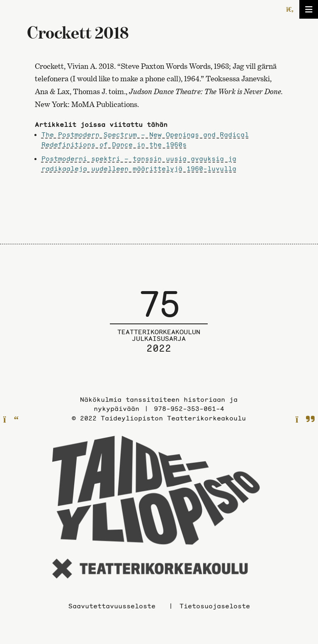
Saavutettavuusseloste (112, 606)
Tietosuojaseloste (215, 606)
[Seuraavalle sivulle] (305, 420)
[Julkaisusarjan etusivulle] (159, 327)
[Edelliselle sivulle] (11, 420)
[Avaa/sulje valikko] (309, 9)
